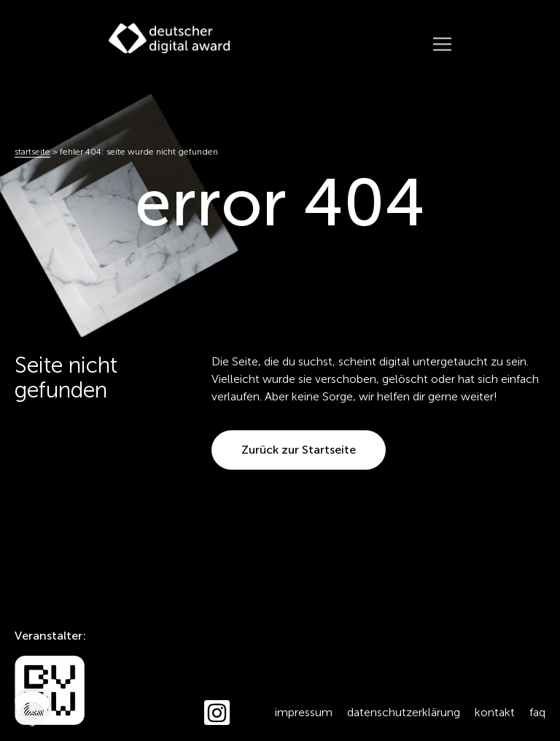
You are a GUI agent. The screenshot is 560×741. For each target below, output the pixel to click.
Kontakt (495, 712)
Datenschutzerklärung (404, 712)
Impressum (304, 712)
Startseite (32, 152)
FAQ (537, 712)
